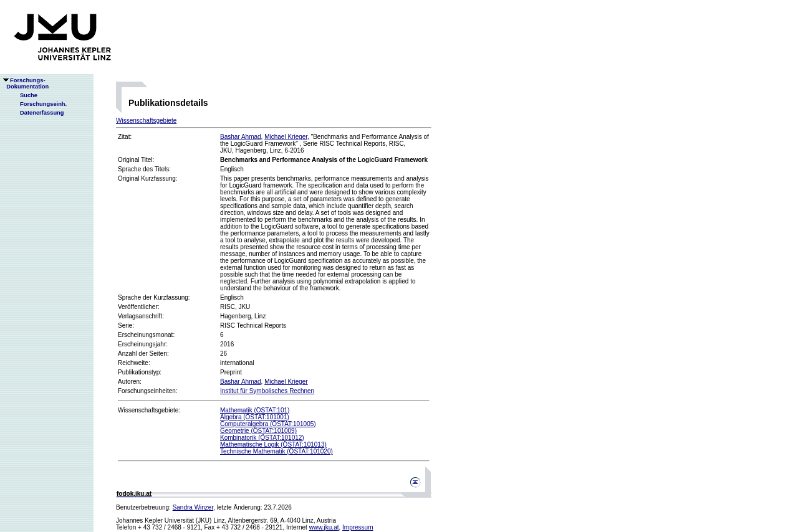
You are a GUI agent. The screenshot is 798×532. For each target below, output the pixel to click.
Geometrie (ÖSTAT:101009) (258, 431)
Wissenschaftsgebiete (146, 121)
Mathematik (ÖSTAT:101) (255, 410)
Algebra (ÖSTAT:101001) (255, 417)
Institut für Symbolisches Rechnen (267, 391)
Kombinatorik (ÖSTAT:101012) (262, 438)
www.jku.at (324, 527)
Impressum (358, 527)
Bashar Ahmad (241, 137)
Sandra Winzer (193, 507)
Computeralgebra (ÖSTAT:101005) (268, 424)
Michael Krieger (286, 137)
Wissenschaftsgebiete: (149, 410)
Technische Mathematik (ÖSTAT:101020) (276, 451)
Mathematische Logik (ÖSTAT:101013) (273, 444)
